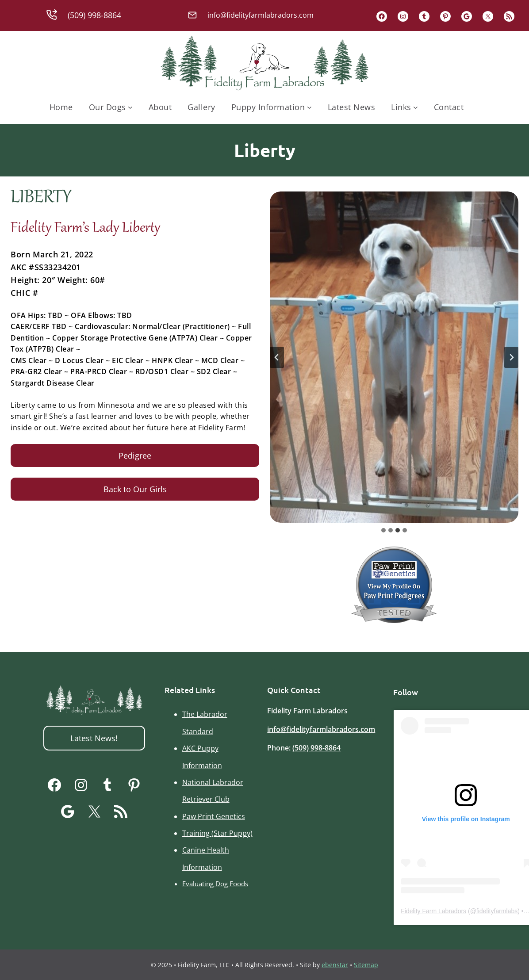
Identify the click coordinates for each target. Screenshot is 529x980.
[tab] (383, 530)
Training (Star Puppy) (217, 833)
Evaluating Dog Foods (215, 884)
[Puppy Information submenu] (309, 107)
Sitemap (366, 965)
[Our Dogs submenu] (130, 107)
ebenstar (335, 965)
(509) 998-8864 (316, 748)
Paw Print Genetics (214, 816)
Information (202, 766)
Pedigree (135, 456)
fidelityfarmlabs (497, 911)
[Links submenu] (416, 107)
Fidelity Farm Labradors (433, 911)
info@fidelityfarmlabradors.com (321, 729)
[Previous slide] (277, 357)
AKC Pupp (199, 748)
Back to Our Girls (135, 489)
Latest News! (94, 738)
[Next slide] (511, 357)
